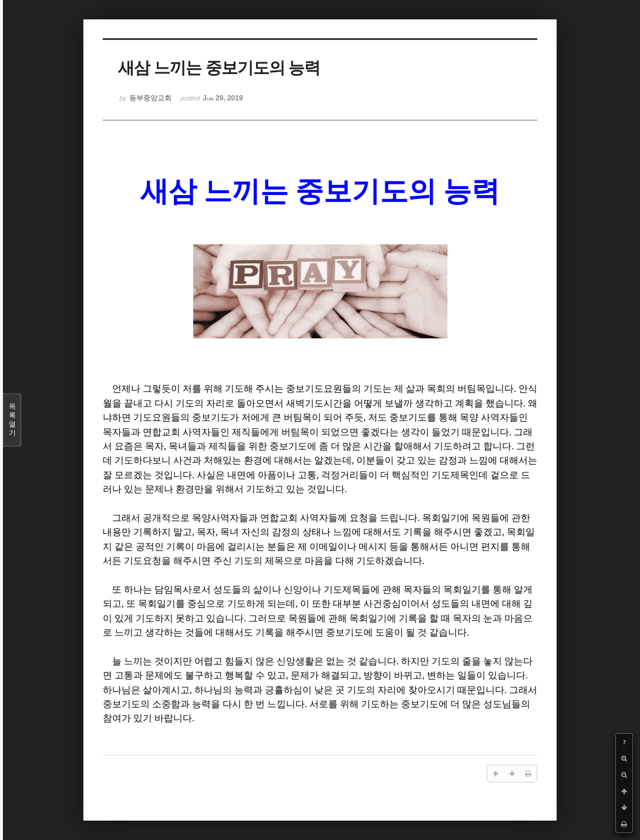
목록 (12, 420)
